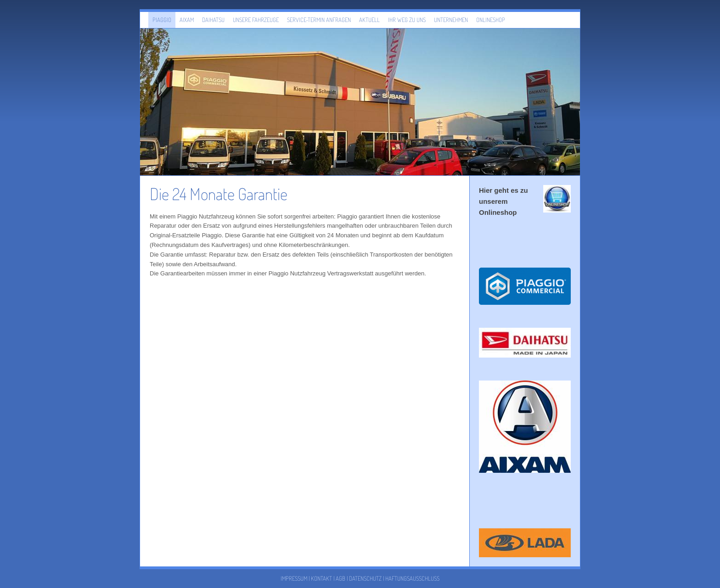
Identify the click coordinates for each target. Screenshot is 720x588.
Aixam (187, 20)
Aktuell (369, 20)
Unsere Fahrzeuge (256, 20)
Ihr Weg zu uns (407, 20)
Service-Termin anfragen (319, 20)
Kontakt (321, 578)
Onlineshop (491, 20)
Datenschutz (365, 578)
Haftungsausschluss (412, 578)
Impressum (294, 578)
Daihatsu (213, 20)
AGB (340, 578)
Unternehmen (451, 20)
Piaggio (162, 20)
